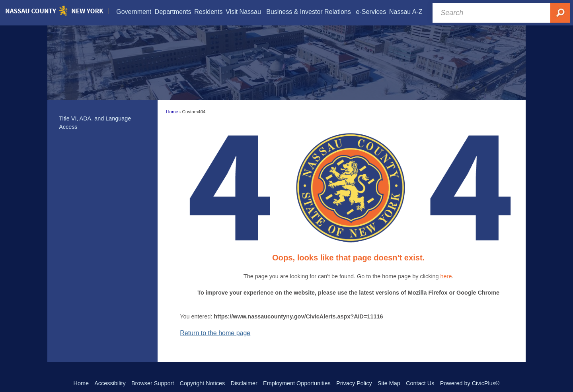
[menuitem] (134, 12)
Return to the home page (215, 333)
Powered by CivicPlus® (470, 383)
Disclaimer (244, 383)
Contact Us (420, 383)
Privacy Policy (354, 383)
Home (172, 112)
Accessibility (110, 383)
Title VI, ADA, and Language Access (95, 123)
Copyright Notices (203, 383)
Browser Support (153, 383)
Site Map (389, 383)
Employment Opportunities (297, 383)
